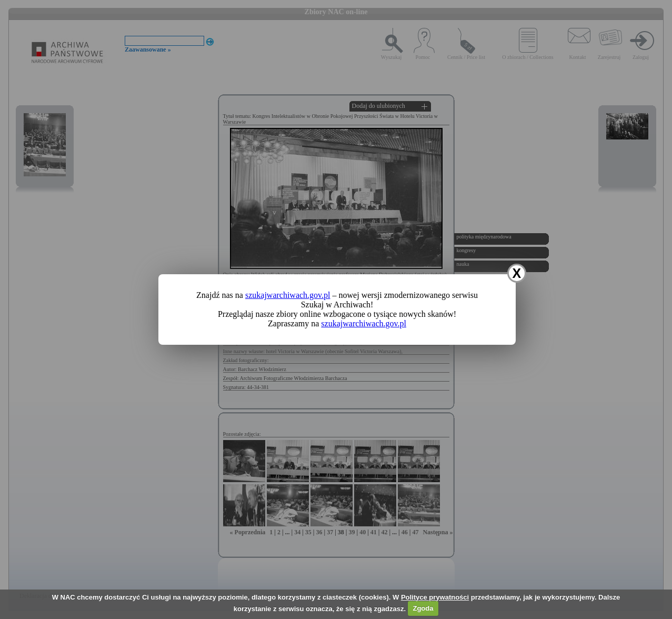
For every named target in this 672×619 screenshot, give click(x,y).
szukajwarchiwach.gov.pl (288, 295)
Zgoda (423, 608)
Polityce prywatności (435, 597)
